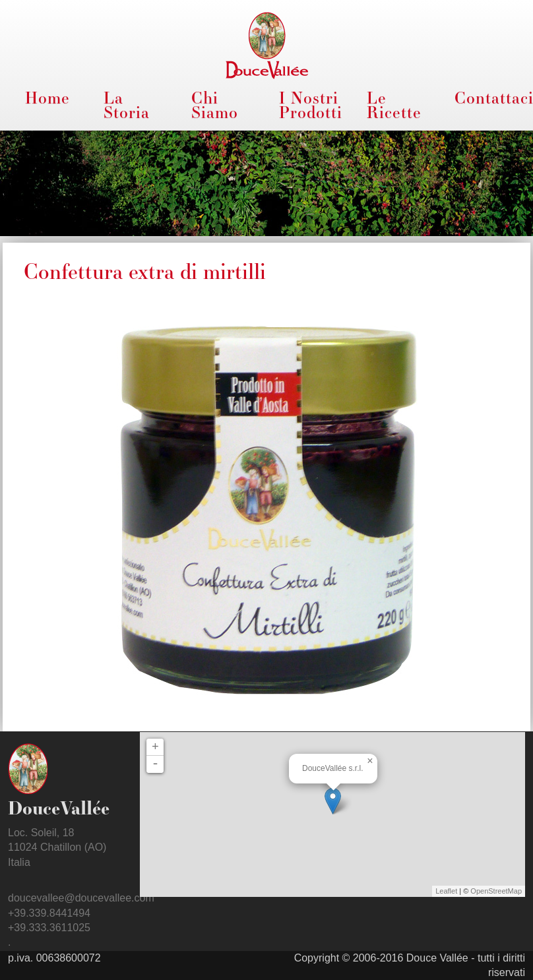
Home (47, 98)
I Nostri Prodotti (311, 105)
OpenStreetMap (496, 891)
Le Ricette (394, 105)
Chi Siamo (215, 105)
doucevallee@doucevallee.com (81, 898)
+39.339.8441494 (49, 913)
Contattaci (489, 98)
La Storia (127, 105)
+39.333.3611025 (49, 928)
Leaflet (446, 891)
